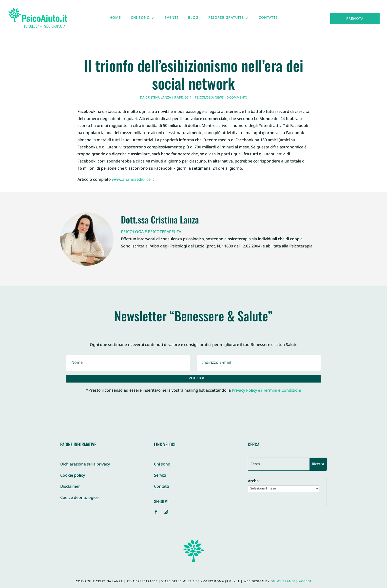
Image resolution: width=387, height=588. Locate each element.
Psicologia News (209, 98)
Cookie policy (73, 476)
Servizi (160, 476)
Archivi (254, 482)
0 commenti (237, 98)
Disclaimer (70, 487)
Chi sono (140, 19)
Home (115, 19)
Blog (193, 19)
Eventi (171, 19)
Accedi (305, 582)
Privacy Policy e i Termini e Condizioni (266, 391)
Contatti (268, 19)
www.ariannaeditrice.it (133, 180)
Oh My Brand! (283, 582)
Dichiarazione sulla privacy (85, 465)
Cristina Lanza (158, 98)
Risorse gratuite (226, 19)
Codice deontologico (79, 498)
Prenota (355, 19)
